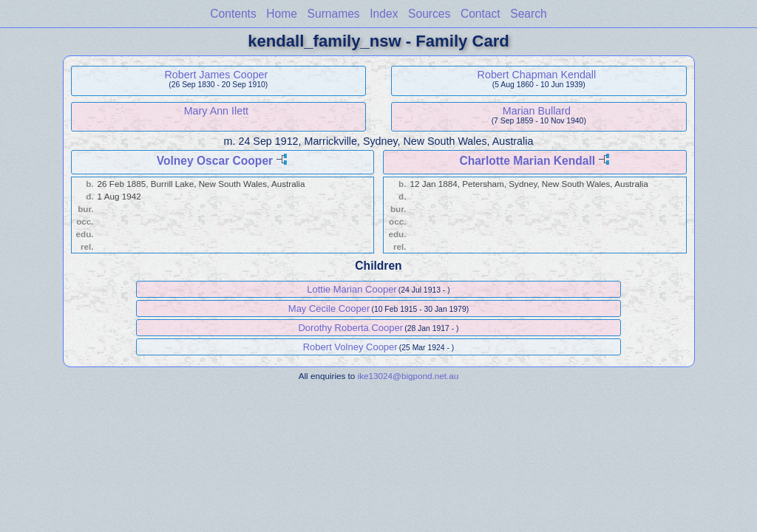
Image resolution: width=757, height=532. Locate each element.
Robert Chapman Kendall (537, 75)
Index (384, 14)
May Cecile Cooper (329, 308)
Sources (429, 14)
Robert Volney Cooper (350, 347)
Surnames (334, 14)
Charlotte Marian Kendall (527, 161)
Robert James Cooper (216, 75)
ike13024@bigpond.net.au (408, 376)
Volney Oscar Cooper (215, 161)
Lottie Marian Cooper (352, 289)
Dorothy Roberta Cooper (350, 328)
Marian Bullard (537, 111)
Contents (233, 14)
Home (282, 14)
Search (528, 14)
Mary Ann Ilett (216, 111)
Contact (481, 14)
